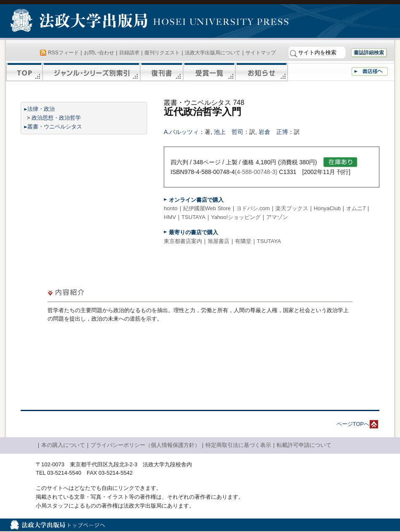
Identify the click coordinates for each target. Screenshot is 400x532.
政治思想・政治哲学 (56, 118)
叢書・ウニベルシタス (55, 127)
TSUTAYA (193, 217)
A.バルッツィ (181, 132)
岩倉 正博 (273, 132)
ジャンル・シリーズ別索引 (91, 72)
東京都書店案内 (183, 241)
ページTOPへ (353, 424)
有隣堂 (243, 241)
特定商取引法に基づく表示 (238, 445)
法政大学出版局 (80, 22)
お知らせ (262, 72)
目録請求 (129, 53)
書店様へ (370, 71)
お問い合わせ (99, 53)
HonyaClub (327, 208)
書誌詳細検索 (369, 53)
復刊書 (162, 72)
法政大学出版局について (213, 53)
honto (171, 208)
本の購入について (63, 445)
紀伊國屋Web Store (207, 208)
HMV (170, 217)
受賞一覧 (209, 72)
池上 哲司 (229, 132)
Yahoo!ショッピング (236, 217)
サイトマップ (261, 53)
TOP (24, 72)
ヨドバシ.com (253, 208)
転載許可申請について (304, 445)
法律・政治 (41, 109)
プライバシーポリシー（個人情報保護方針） (145, 445)
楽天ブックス (292, 208)
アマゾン (277, 217)
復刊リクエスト (162, 53)
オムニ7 (356, 208)
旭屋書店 (219, 241)
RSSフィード (63, 53)
